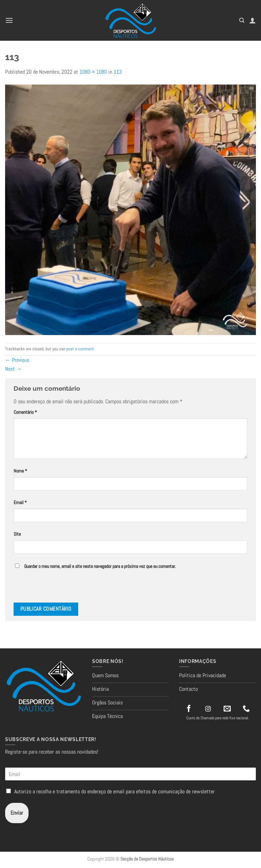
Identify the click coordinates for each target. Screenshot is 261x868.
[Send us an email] (227, 709)
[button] (9, 20)
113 (118, 72)
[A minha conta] (253, 20)
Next (13, 369)
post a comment (80, 349)
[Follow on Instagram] (208, 709)
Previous (17, 360)
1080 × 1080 (93, 72)
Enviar (17, 813)
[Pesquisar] (242, 20)
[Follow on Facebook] (189, 709)
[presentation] (60, 588)
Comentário (25, 412)
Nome (20, 471)
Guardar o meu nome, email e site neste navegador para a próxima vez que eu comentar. (100, 566)
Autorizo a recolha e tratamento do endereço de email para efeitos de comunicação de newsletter (115, 791)
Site (17, 534)
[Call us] (246, 709)
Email (20, 502)
